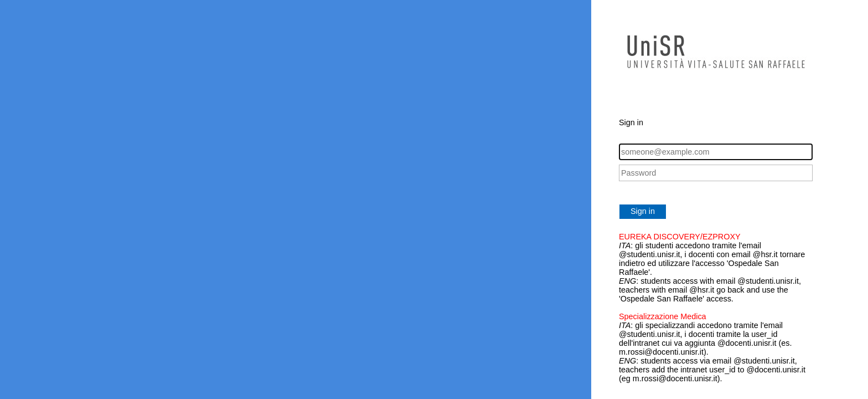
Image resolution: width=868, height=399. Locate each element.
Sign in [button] (643, 211)
